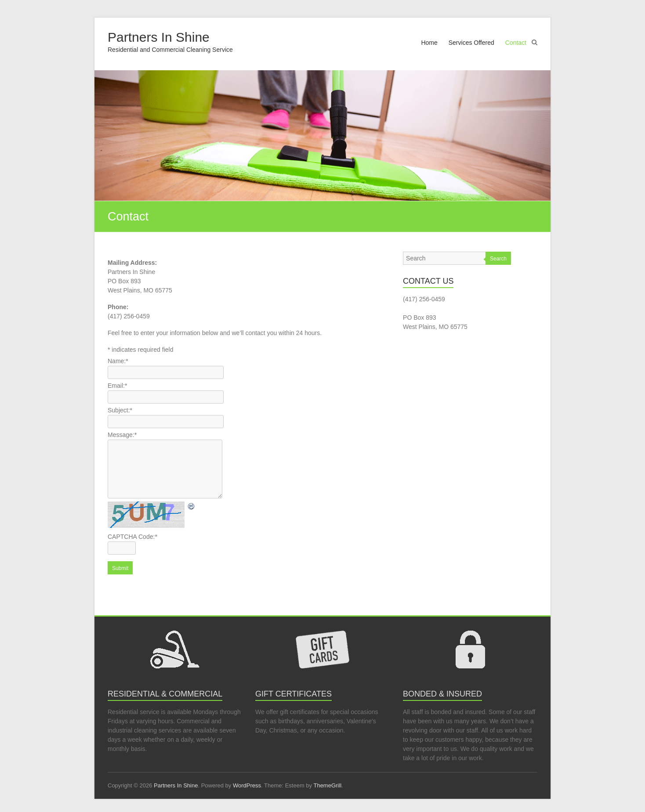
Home (429, 43)
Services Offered (471, 43)
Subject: (120, 410)
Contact (516, 43)
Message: (122, 435)
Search (498, 259)
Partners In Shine (159, 37)
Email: (117, 386)
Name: (118, 361)
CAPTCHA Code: (132, 537)
